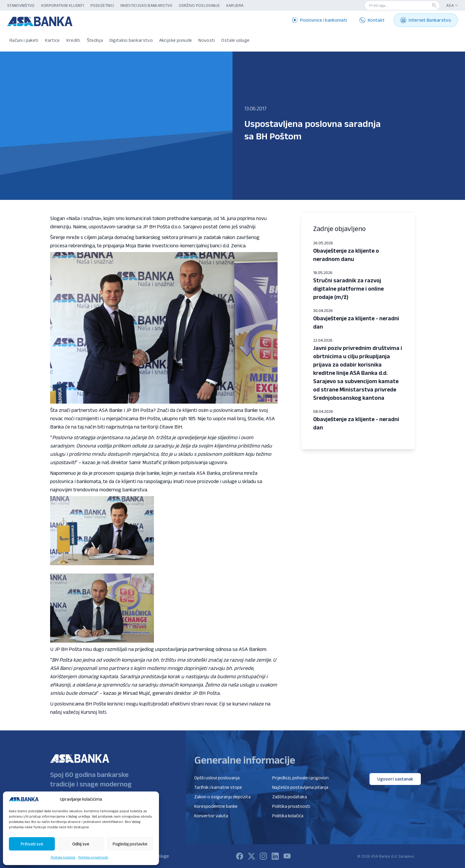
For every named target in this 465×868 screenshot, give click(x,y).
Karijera (235, 5)
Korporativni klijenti (63, 5)
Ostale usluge (235, 40)
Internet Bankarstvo (426, 20)
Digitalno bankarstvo (131, 40)
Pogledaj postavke (130, 844)
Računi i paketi (24, 40)
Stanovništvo (21, 5)
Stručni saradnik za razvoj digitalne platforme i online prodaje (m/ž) (348, 289)
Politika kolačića (63, 857)
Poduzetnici (102, 5)
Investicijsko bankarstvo (146, 5)
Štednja (95, 40)
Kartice (52, 40)
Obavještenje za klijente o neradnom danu (346, 255)
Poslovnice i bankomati (320, 20)
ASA (452, 5)
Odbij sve (81, 844)
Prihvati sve (32, 844)
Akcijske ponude (176, 40)
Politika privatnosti (93, 857)
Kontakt (372, 20)
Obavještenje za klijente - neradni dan (356, 322)
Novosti (207, 40)
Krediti (73, 40)
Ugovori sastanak (395, 779)
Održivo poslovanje (199, 5)
